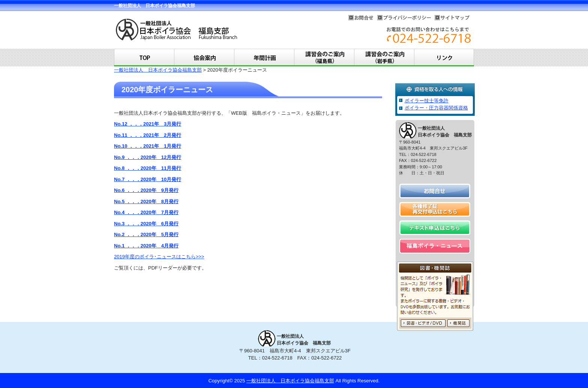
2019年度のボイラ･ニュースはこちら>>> (159, 257)
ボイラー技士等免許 (427, 101)
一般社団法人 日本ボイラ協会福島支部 (158, 70)
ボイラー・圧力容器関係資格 (436, 108)
